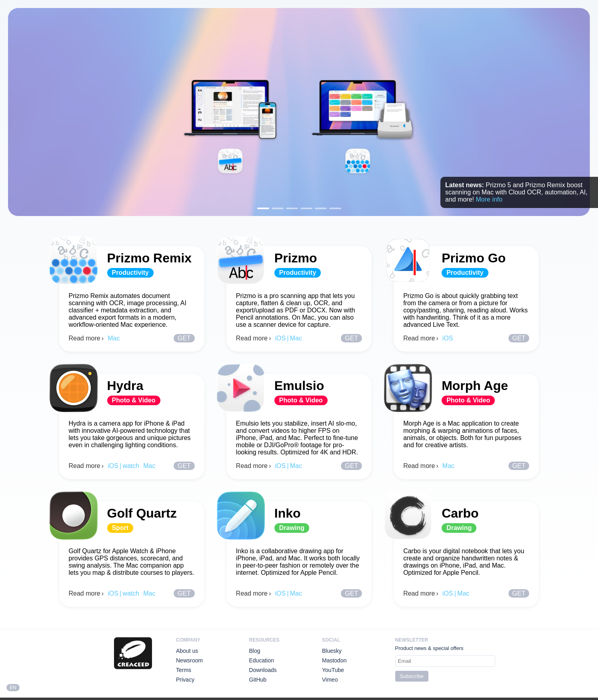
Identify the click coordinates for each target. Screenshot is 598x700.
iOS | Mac (289, 338)
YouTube (333, 670)
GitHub (258, 680)
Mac (114, 338)
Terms (184, 670)
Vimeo (330, 680)
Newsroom (189, 660)
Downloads (263, 670)
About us (187, 651)
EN (13, 688)
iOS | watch (123, 466)
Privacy (185, 680)
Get (184, 338)
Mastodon (334, 660)
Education (262, 660)
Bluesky (332, 651)
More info (489, 199)
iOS (448, 338)
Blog (255, 651)
